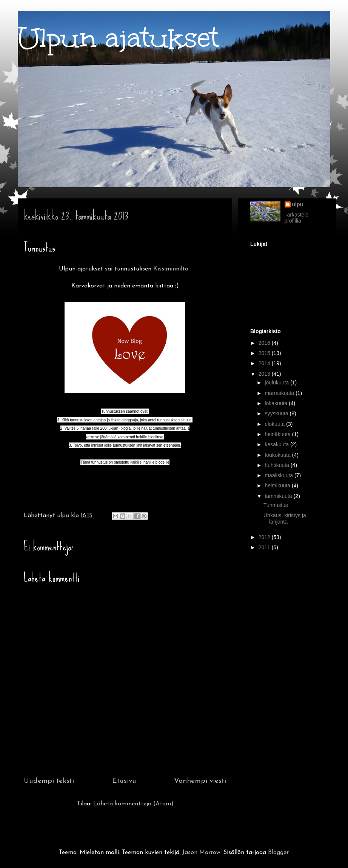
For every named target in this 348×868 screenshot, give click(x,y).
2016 (265, 343)
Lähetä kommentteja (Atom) (133, 804)
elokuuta (275, 424)
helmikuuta (278, 485)
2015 (265, 353)
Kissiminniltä (171, 269)
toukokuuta (278, 455)
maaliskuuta (279, 475)
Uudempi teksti (49, 781)
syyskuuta (277, 413)
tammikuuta (279, 496)
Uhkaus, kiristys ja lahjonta (285, 518)
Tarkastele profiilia (297, 218)
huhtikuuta (278, 465)
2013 (265, 374)
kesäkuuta (277, 444)
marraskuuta (280, 393)
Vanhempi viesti (200, 781)
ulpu (298, 204)
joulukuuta (277, 383)
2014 (265, 363)
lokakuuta (277, 403)
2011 (265, 547)
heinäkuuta (278, 434)
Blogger (278, 853)
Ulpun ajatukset (118, 38)
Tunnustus (276, 505)
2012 (265, 537)
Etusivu (124, 781)
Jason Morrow (201, 853)
